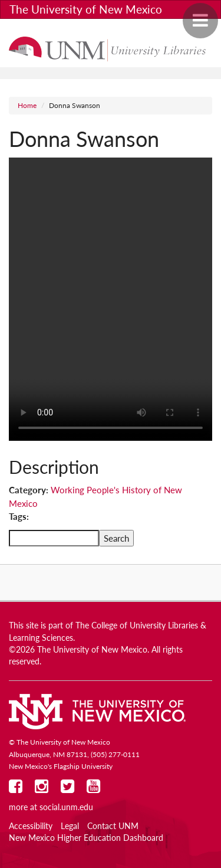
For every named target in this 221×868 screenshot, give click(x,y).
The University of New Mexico (86, 9)
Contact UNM (113, 826)
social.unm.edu (66, 807)
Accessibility (31, 826)
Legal (70, 826)
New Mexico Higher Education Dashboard (86, 838)
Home (27, 105)
